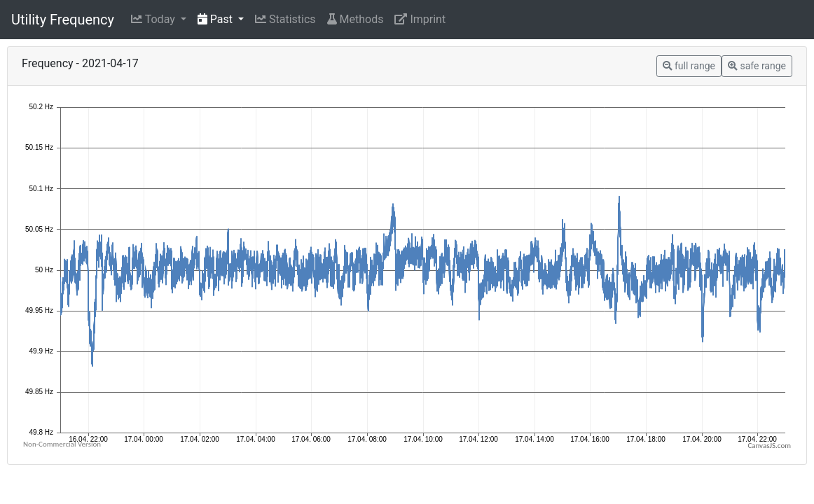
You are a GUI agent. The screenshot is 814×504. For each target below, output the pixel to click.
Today (154, 19)
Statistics (285, 19)
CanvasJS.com (769, 446)
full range (689, 66)
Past (216, 19)
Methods (356, 19)
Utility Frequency (63, 20)
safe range (757, 66)
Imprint (420, 19)
